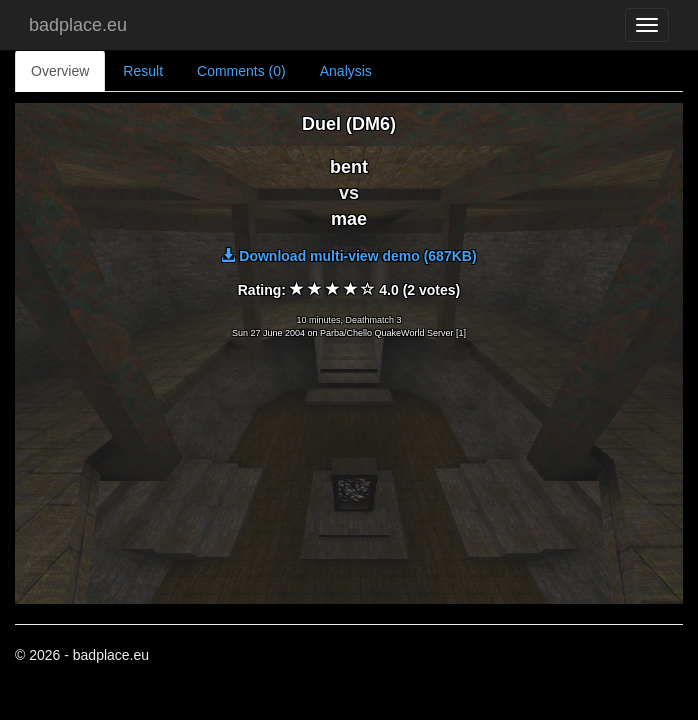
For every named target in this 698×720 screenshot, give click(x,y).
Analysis (346, 71)
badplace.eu (78, 25)
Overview (60, 71)
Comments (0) (241, 71)
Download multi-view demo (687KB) (348, 256)
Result (143, 71)
